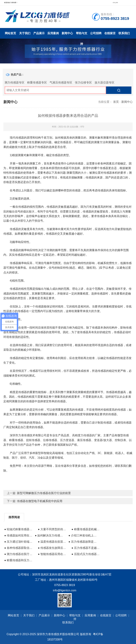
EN (117, 3)
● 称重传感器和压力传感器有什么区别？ (19, 560)
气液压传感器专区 (61, 82)
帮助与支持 (82, 35)
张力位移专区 (83, 82)
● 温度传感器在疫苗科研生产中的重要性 (53, 542)
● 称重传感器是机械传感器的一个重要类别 (86, 529)
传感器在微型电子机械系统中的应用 (40, 501)
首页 (116, 102)
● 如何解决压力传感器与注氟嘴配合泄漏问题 (50, 535)
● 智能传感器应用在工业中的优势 (53, 554)
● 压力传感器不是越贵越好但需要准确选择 (86, 548)
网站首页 (10, 33)
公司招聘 (96, 33)
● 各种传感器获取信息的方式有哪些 (19, 548)
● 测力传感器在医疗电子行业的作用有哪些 (19, 554)
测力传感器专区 (15, 82)
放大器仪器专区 (104, 82)
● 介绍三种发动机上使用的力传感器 (83, 535)
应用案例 (53, 33)
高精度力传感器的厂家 (86, 435)
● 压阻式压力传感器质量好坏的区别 (86, 554)
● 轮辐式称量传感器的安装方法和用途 (19, 529)
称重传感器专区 (37, 82)
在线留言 (110, 33)
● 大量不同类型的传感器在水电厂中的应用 (53, 529)
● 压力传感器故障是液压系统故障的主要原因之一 (83, 542)
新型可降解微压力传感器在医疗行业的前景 (44, 493)
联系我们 (124, 33)
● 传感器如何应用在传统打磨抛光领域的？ (19, 535)
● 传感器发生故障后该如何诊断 (53, 548)
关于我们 (25, 33)
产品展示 (39, 33)
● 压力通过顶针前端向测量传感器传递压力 (19, 542)
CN (114, 3)
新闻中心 (67, 33)
